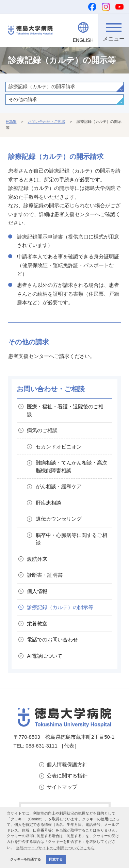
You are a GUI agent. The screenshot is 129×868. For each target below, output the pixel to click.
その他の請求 (23, 99)
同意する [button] (56, 859)
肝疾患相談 (49, 503)
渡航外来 (37, 559)
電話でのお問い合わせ (52, 640)
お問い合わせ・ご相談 (47, 121)
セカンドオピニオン (59, 447)
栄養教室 (37, 624)
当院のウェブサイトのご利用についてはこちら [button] (55, 848)
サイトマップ (62, 787)
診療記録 (60, 607)
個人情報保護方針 (67, 764)
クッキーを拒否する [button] (26, 859)
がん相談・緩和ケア (59, 486)
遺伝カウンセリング (59, 519)
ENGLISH (83, 40)
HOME (11, 121)
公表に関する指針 (67, 776)
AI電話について (45, 656)
